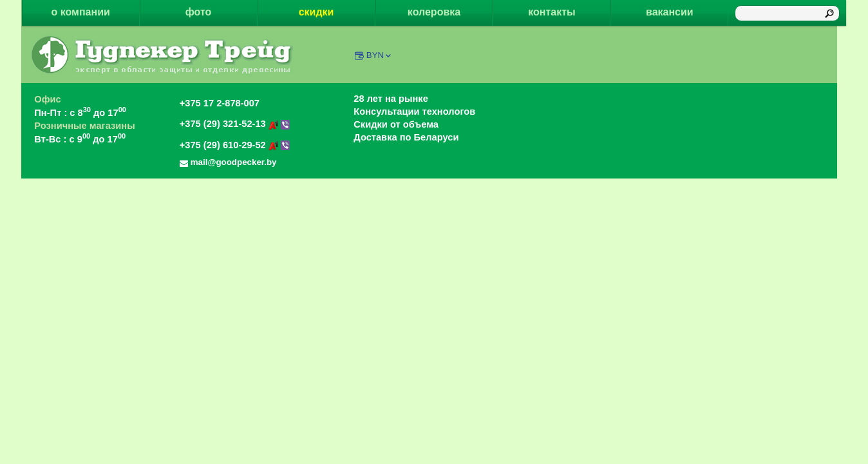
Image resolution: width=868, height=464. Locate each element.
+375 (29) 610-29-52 (235, 145)
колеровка (434, 12)
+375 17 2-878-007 (220, 103)
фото (199, 12)
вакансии (670, 12)
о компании (81, 12)
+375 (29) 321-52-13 (235, 124)
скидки (316, 12)
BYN (380, 55)
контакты (552, 12)
